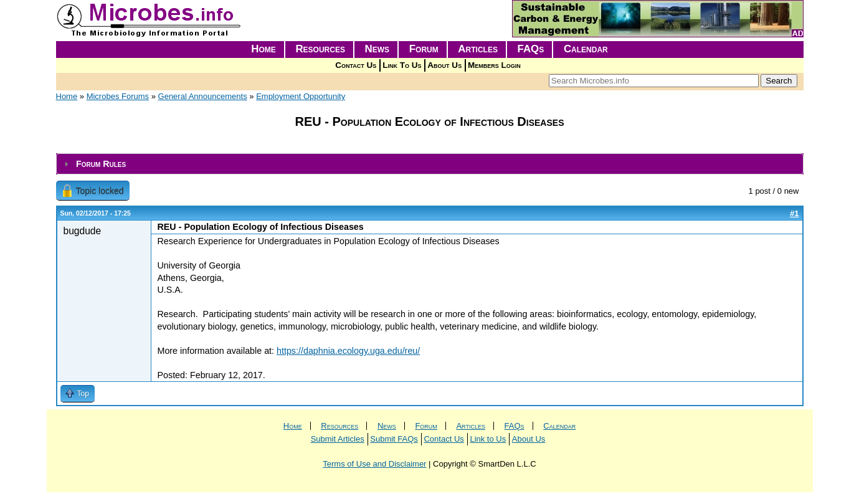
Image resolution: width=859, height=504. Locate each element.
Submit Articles (338, 439)
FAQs (531, 49)
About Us (444, 65)
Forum (424, 49)
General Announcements (203, 96)
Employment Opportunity (301, 96)
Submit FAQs (394, 439)
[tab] (430, 164)
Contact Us (356, 65)
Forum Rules (101, 164)
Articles (478, 49)
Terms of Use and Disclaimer (374, 464)
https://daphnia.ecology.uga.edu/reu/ (348, 351)
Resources (320, 49)
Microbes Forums (118, 96)
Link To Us (402, 65)
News (377, 49)
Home (263, 49)
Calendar (586, 49)
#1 (794, 213)
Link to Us (488, 439)
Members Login (494, 65)
